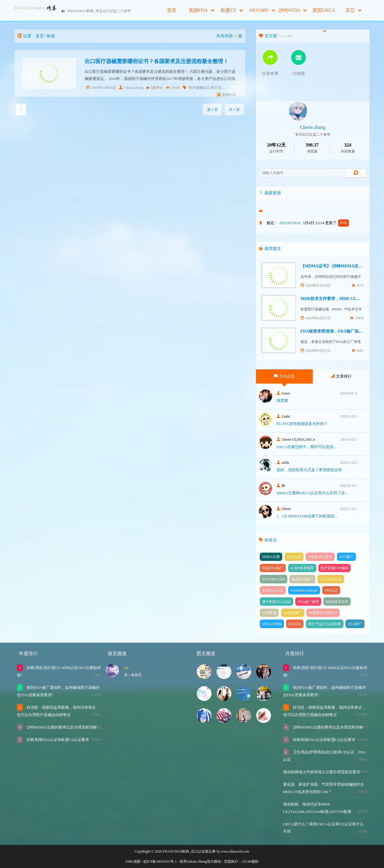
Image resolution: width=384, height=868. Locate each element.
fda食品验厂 (293, 613)
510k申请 (269, 613)
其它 (354, 10)
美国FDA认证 (273, 591)
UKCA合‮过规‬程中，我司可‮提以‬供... (307, 447)
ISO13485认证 (331, 579)
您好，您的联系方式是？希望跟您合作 (309, 470)
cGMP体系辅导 (302, 568)
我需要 (282, 401)
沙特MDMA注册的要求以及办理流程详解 (61, 727)
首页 (172, 10)
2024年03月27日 (316, 318)
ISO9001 (295, 624)
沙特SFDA (293, 10)
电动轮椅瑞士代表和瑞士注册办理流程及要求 (322, 772)
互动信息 (284, 376)
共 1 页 (234, 110)
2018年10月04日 (101, 88)
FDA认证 (294, 557)
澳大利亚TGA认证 (276, 602)
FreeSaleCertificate (304, 591)
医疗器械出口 (199, 88)
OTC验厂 (346, 557)
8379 (358, 285)
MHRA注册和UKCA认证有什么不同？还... (312, 493)
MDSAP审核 (272, 624)
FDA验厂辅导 (308, 602)
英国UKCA (324, 14)
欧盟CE (232, 10)
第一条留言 (133, 675)
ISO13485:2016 (274, 579)
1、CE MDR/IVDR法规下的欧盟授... (307, 516)
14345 (173, 88)
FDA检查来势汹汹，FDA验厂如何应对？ (338, 331)
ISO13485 (262, 10)
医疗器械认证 (222, 88)
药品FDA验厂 (273, 568)
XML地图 (133, 861)
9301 (358, 351)
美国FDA (201, 10)
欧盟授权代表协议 (323, 613)
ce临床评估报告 (320, 557)
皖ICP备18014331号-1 (160, 861)
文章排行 (341, 376)
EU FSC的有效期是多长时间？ (302, 424)
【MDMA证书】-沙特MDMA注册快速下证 (340, 266)
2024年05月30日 (316, 285)
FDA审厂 (355, 624)
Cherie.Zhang (131, 88)
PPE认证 (331, 591)
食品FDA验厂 (302, 579)
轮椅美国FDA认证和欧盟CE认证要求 (58, 740)
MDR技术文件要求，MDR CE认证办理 (337, 299)
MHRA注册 (271, 557)
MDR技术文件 (337, 602)
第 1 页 (212, 110)
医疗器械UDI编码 (334, 568)
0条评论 (155, 88)
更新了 (337, 223)
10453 (357, 318)
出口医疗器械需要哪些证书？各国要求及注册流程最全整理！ (156, 61)
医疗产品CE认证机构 (325, 624)
